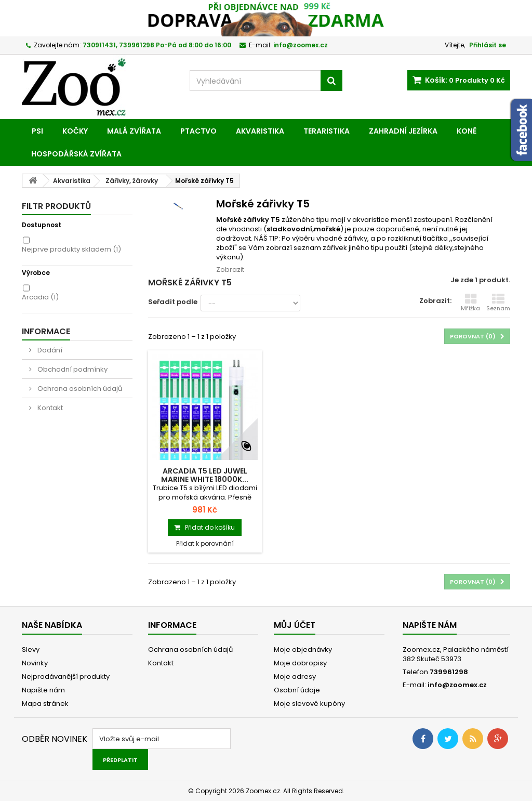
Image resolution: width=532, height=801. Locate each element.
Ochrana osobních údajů (79, 389)
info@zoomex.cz (457, 685)
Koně (467, 131)
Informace (46, 331)
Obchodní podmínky (72, 369)
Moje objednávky (303, 649)
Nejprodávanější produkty (66, 677)
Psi (37, 131)
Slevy (31, 649)
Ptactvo (198, 131)
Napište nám (43, 690)
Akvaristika (260, 131)
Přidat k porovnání (205, 543)
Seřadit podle (173, 302)
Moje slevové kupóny (309, 704)
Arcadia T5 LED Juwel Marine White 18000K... (205, 475)
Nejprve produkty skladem (71, 249)
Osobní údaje (297, 690)
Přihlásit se (488, 45)
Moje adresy (295, 677)
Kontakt (49, 408)
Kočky (75, 131)
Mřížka (470, 303)
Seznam (498, 303)
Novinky (35, 663)
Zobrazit (230, 270)
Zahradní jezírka (403, 131)
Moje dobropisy (300, 663)
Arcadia (40, 297)
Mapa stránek (45, 704)
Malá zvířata (134, 131)
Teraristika (327, 131)
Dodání (49, 350)
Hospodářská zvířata (76, 154)
